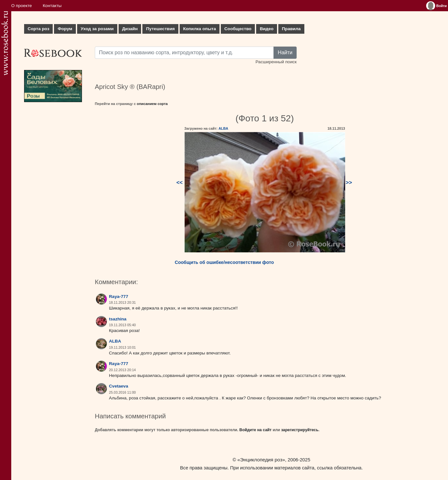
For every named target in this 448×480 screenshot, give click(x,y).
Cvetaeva (119, 386)
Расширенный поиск (276, 62)
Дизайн (130, 29)
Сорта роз (38, 29)
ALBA (223, 128)
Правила (291, 29)
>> (349, 183)
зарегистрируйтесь (300, 430)
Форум (65, 29)
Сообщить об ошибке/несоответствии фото (224, 262)
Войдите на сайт (255, 430)
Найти (285, 52)
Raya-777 (119, 297)
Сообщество (238, 29)
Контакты (52, 6)
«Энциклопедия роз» (261, 460)
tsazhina (118, 319)
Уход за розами (97, 29)
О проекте (22, 6)
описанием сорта (152, 104)
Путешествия (160, 29)
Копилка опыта (200, 29)
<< (180, 183)
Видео (267, 29)
